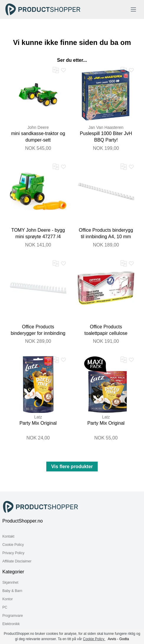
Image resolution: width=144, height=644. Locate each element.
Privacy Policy (13, 553)
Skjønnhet (10, 583)
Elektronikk (11, 624)
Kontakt (8, 536)
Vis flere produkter (72, 467)
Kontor (8, 599)
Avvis (112, 639)
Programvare (13, 616)
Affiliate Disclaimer (17, 561)
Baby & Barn (12, 591)
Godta (124, 639)
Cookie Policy (13, 545)
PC (5, 607)
